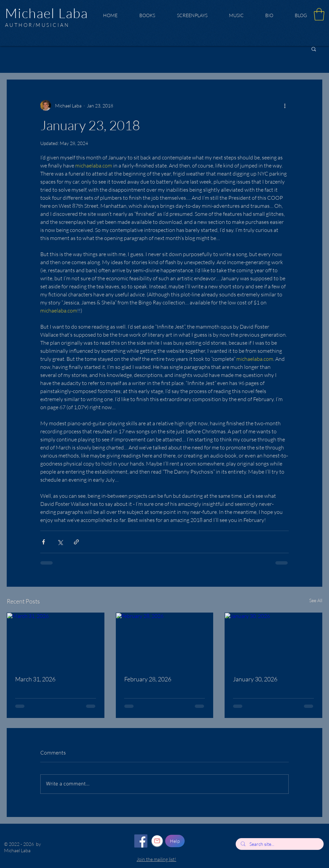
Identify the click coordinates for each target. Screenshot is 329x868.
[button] (319, 14)
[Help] (175, 841)
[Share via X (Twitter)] (60, 542)
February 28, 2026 (148, 679)
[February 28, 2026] (165, 640)
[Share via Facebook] (43, 542)
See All (316, 600)
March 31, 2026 (35, 679)
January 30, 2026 (255, 679)
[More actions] (285, 105)
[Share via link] (76, 542)
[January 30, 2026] (273, 640)
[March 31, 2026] (56, 640)
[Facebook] (141, 841)
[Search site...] (279, 844)
